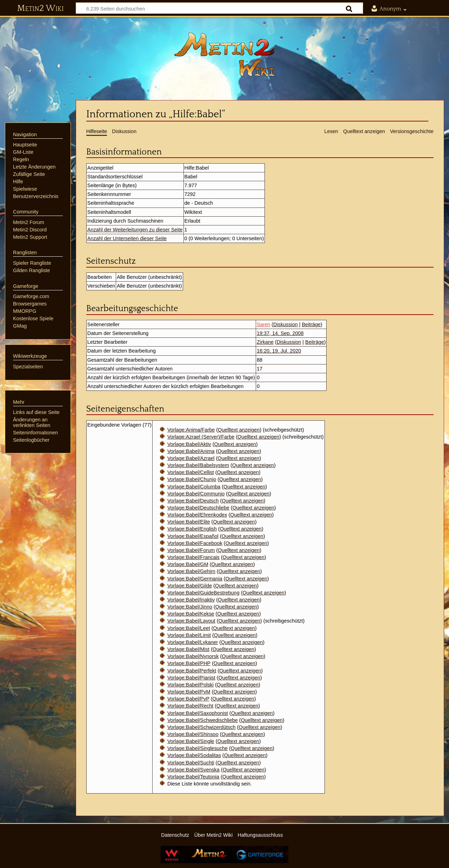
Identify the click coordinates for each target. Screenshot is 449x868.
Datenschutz (175, 835)
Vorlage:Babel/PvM (189, 692)
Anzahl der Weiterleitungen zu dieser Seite (135, 230)
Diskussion (286, 324)
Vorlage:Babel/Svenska (193, 770)
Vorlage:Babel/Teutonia (193, 777)
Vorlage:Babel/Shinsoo (193, 734)
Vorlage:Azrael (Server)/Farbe (201, 437)
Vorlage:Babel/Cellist (191, 472)
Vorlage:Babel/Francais (193, 557)
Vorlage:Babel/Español (193, 536)
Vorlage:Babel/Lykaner (193, 642)
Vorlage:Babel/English (192, 529)
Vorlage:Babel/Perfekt (192, 671)
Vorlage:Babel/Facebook (195, 543)
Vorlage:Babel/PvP (188, 699)
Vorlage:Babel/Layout (191, 621)
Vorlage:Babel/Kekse (191, 614)
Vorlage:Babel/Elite (189, 522)
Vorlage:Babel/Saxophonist (198, 713)
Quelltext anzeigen (239, 430)
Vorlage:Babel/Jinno (190, 607)
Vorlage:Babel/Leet (189, 628)
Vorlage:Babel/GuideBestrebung (203, 593)
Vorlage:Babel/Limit (189, 635)
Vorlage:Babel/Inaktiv (191, 600)
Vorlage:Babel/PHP (189, 663)
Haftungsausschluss (260, 835)
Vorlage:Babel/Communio (196, 494)
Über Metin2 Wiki (214, 835)
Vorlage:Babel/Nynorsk (193, 656)
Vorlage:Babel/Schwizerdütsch (201, 727)
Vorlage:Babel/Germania (195, 579)
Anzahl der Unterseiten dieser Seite (127, 238)
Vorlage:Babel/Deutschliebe (198, 508)
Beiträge (311, 324)
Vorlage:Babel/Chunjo (192, 479)
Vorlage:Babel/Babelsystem (198, 465)
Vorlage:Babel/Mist (188, 649)
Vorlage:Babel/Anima (191, 451)
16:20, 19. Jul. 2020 (279, 351)
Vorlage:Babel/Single (191, 741)
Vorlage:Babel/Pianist (191, 678)
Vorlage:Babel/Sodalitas (194, 755)
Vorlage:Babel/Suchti (191, 763)
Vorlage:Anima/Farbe (191, 430)
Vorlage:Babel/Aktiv (189, 444)
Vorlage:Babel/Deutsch (193, 501)
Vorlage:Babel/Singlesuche (197, 748)
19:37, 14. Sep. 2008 (280, 333)
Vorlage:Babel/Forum (191, 550)
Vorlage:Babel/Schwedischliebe (203, 720)
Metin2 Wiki (41, 8)
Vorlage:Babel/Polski (190, 685)
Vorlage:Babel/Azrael (191, 458)
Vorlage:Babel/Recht (190, 706)
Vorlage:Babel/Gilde (190, 586)
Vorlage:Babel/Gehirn (191, 571)
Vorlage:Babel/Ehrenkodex (197, 515)
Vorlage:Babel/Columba (194, 487)
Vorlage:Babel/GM (188, 564)
